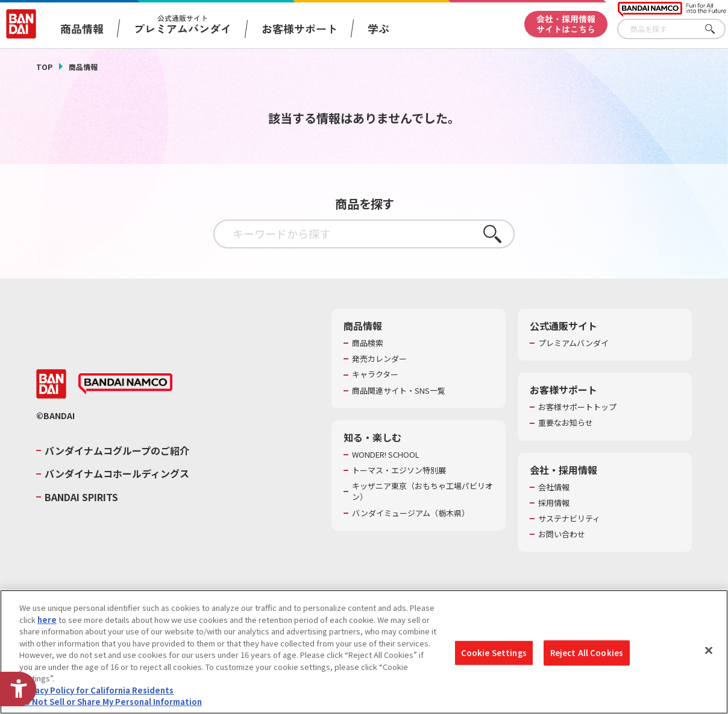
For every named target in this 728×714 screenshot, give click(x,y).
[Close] (709, 651)
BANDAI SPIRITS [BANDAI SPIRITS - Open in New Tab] (81, 497)
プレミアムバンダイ (573, 343)
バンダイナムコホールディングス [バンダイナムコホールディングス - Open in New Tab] (117, 473)
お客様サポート (300, 28)
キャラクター (375, 374)
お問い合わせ (562, 534)
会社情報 (554, 487)
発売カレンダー (379, 359)
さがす (717, 29)
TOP (44, 67)
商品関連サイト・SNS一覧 (399, 391)
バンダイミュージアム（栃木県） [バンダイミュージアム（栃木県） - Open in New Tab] (411, 513)
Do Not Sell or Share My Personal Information (111, 702)
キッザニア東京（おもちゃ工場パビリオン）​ (422, 491)
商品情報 (83, 67)
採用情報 (554, 503)
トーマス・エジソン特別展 (399, 470)
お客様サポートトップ (577, 407)
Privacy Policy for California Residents (96, 690)
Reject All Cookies (587, 653)
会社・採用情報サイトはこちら (566, 24)
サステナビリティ (569, 519)
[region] (364, 652)
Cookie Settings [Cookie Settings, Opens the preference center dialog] (494, 653)
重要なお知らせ (566, 423)
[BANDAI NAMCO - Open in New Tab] (125, 384)
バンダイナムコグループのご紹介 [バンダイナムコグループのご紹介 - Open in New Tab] (117, 450)
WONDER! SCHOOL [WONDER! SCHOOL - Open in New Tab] (386, 455)
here (47, 620)
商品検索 (368, 343)
